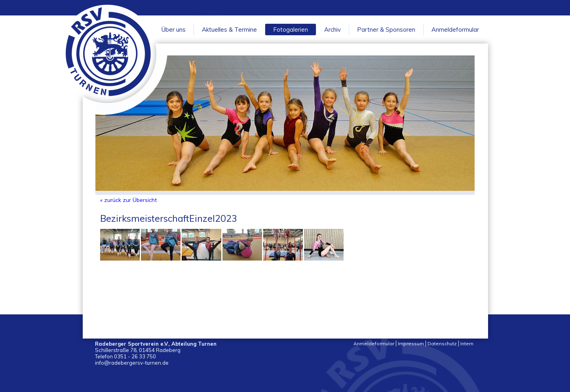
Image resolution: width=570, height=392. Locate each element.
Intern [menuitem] (467, 343)
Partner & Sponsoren (386, 29)
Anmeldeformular (455, 29)
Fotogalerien (291, 29)
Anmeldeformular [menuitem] (374, 343)
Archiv (332, 29)
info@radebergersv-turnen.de (132, 363)
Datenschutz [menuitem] (442, 343)
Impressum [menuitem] (411, 343)
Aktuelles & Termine (229, 29)
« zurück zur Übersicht (128, 200)
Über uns (174, 29)
